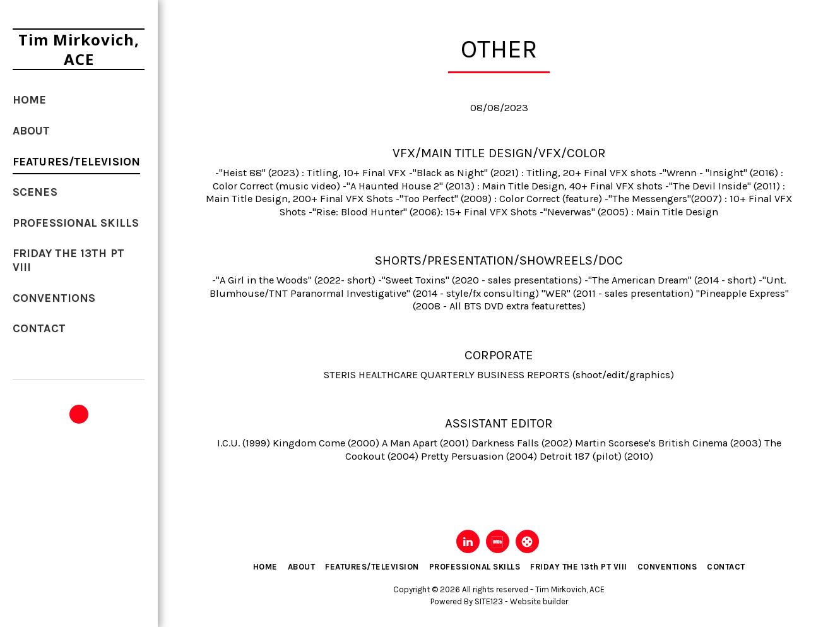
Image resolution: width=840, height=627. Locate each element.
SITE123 (489, 601)
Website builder (539, 601)
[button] (79, 414)
